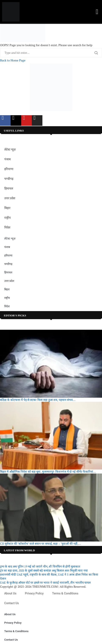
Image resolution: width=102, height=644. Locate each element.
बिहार (7, 208)
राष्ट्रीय (7, 218)
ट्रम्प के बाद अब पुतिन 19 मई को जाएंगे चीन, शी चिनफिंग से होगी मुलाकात (40, 566)
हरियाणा (9, 169)
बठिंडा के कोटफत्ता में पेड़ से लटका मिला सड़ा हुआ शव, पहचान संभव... (38, 400)
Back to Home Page (13, 60)
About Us (10, 593)
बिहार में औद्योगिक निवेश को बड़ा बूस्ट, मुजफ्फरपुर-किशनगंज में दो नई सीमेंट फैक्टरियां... (48, 472)
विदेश (7, 227)
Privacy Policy (34, 593)
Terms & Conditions (65, 593)
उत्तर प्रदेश (10, 198)
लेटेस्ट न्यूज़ (10, 150)
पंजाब (7, 159)
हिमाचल (9, 188)
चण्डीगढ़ (9, 179)
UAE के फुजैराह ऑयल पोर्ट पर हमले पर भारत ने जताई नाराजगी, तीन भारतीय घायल (45, 582)
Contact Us (12, 603)
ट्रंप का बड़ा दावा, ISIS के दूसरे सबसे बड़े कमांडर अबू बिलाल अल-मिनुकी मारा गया (44, 570)
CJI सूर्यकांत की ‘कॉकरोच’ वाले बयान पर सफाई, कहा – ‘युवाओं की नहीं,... (41, 544)
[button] (97, 12)
